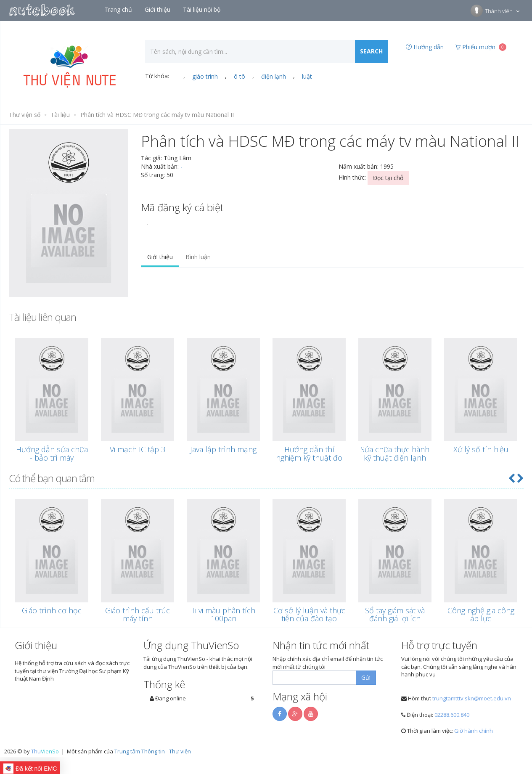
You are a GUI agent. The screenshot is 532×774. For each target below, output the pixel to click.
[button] (511, 478)
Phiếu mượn (480, 47)
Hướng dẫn (425, 47)
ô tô (240, 76)
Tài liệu (60, 115)
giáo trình (205, 76)
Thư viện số (25, 115)
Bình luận (198, 257)
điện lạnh (274, 76)
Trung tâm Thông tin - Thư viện (153, 751)
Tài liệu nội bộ (202, 9)
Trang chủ (119, 9)
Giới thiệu (158, 9)
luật (307, 76)
